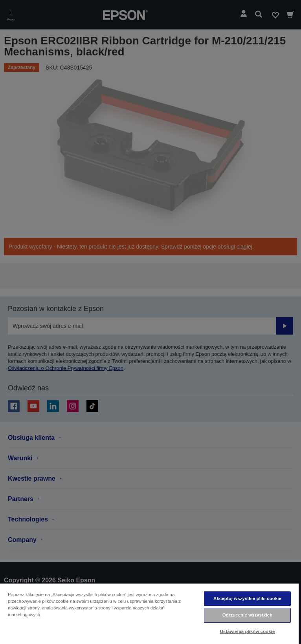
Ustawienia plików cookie (248, 631)
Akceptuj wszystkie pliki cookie (247, 598)
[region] (149, 613)
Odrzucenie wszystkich (248, 615)
